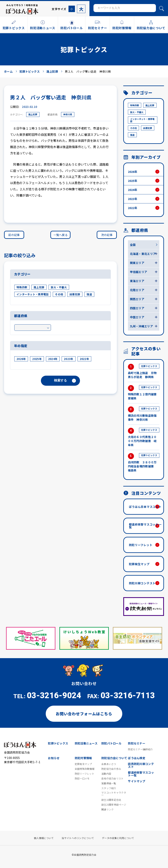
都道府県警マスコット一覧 (145, 526)
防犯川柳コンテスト (142, 583)
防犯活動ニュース (86, 743)
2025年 (37, 359)
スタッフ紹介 (109, 788)
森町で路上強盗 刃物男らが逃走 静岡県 (144, 371)
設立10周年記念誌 (111, 800)
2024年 (53, 359)
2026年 (21, 359)
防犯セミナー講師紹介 (140, 749)
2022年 (84, 359)
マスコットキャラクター (114, 794)
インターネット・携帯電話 (33, 294)
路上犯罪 (33, 114)
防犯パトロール (111, 743)
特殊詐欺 (22, 287)
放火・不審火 (59, 287)
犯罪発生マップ (139, 564)
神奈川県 (68, 114)
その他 (59, 294)
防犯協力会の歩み (111, 769)
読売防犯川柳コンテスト (141, 765)
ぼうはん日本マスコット (145, 507)
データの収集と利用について (118, 838)
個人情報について (44, 838)
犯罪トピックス (58, 743)
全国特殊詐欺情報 (85, 769)
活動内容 (106, 774)
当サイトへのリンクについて (78, 838)
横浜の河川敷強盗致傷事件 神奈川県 (144, 414)
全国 (133, 245)
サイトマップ (137, 781)
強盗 (89, 294)
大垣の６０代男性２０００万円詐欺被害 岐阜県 (144, 437)
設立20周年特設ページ (114, 805)
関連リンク (107, 809)
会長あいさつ (109, 764)
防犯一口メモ (82, 778)
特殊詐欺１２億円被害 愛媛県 (144, 393)
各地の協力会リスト (113, 778)
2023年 (68, 359)
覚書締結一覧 (109, 783)
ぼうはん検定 (137, 758)
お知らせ (54, 758)
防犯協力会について (114, 758)
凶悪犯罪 (75, 294)
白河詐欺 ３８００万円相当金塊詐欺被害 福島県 (144, 463)
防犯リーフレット (141, 545)
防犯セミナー (137, 743)
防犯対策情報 (83, 758)
